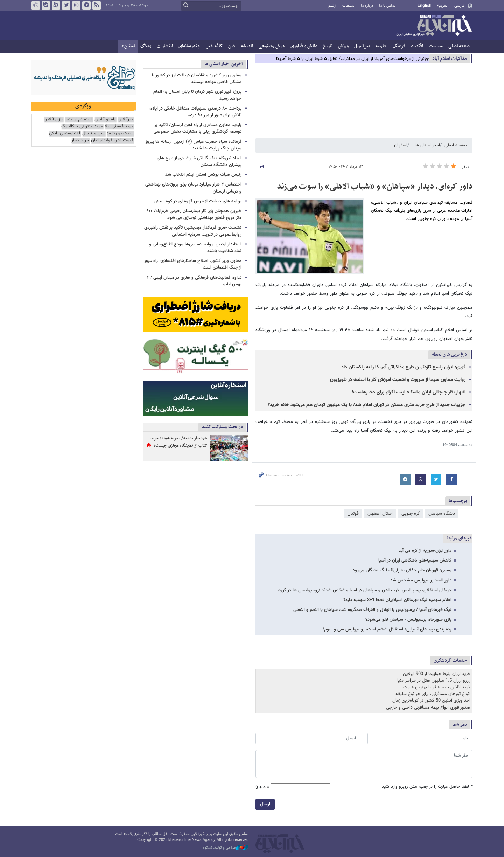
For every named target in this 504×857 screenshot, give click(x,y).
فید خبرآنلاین (97, 6)
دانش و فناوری (304, 46)
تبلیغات (348, 6)
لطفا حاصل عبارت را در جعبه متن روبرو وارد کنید (427, 787)
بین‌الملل (362, 46)
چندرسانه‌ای (190, 46)
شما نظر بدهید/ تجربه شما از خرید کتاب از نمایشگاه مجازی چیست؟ (179, 442)
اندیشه (247, 46)
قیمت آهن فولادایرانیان (112, 141)
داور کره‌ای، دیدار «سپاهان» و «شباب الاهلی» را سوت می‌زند (375, 187)
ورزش (343, 46)
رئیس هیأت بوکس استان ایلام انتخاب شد (203, 175)
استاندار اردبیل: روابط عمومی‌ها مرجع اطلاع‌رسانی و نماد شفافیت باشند (195, 248)
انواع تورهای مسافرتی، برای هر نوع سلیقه (433, 694)
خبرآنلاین (434, 26)
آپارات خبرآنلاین (56, 6)
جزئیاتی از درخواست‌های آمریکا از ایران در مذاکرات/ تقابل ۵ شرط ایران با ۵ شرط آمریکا (352, 59)
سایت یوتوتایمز (120, 134)
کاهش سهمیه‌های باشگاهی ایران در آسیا (415, 560)
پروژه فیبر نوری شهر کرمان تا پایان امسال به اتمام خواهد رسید (197, 95)
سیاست (436, 46)
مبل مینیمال (93, 134)
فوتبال (353, 514)
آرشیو (332, 6)
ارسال (265, 804)
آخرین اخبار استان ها (224, 64)
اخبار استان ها (427, 145)
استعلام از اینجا (79, 120)
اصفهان (401, 145)
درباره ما (367, 6)
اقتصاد (417, 46)
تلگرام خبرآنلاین (86, 6)
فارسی (459, 6)
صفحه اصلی (459, 46)
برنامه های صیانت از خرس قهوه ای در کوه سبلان (198, 201)
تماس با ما (387, 6)
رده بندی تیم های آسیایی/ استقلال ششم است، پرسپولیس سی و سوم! (387, 629)
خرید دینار (80, 141)
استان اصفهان (380, 514)
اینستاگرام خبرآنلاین (76, 6)
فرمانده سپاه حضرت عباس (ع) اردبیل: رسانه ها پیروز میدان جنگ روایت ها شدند (193, 145)
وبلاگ (146, 46)
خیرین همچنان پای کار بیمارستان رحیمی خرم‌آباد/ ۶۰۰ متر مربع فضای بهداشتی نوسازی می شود (194, 214)
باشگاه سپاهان (442, 514)
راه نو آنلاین (105, 120)
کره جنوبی (411, 514)
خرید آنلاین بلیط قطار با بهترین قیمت (437, 687)
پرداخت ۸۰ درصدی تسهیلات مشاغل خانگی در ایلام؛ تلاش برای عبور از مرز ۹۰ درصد (195, 112)
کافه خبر (214, 46)
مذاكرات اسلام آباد (450, 59)
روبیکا (36, 6)
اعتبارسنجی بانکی (65, 134)
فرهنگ (399, 46)
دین (232, 46)
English (425, 6)
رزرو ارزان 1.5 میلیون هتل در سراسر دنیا (434, 681)
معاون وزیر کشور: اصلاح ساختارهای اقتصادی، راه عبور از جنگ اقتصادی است (193, 264)
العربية (443, 6)
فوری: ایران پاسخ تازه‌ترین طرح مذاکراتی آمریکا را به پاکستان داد (403, 367)
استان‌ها (128, 46)
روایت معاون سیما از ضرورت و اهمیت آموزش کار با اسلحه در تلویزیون (398, 380)
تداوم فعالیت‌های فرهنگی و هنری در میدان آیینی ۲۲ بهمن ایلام (194, 281)
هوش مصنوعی (272, 46)
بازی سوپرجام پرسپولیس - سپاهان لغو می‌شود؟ (408, 620)
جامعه (381, 46)
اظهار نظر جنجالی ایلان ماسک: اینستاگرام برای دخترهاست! (409, 392)
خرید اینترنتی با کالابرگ (82, 127)
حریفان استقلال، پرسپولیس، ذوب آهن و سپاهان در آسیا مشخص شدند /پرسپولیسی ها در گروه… (363, 590)
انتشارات (165, 46)
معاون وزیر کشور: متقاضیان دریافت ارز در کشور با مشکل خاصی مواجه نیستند (197, 79)
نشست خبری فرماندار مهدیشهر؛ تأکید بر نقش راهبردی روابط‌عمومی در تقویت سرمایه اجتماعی (193, 231)
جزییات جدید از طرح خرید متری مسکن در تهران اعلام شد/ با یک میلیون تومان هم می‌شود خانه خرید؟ (367, 405)
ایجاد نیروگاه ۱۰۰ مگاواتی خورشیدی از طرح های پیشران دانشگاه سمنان (199, 162)
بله (46, 6)
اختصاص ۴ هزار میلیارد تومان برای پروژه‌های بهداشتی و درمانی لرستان (193, 188)
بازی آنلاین (53, 120)
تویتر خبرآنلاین (66, 6)
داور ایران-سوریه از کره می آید (425, 551)
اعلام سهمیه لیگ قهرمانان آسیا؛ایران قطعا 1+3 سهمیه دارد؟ (397, 600)
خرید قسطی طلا (119, 127)
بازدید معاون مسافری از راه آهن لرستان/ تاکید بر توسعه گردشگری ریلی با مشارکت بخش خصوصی (198, 128)
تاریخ (328, 46)
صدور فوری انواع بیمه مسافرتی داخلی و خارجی (428, 708)
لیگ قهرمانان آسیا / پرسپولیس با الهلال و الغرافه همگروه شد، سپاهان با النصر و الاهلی (372, 610)
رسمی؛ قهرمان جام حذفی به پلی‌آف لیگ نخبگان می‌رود (402, 570)
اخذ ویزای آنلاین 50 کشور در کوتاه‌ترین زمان (431, 701)
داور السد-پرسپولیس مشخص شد (421, 580)
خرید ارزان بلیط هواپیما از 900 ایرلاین (437, 674)
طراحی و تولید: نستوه (226, 848)
